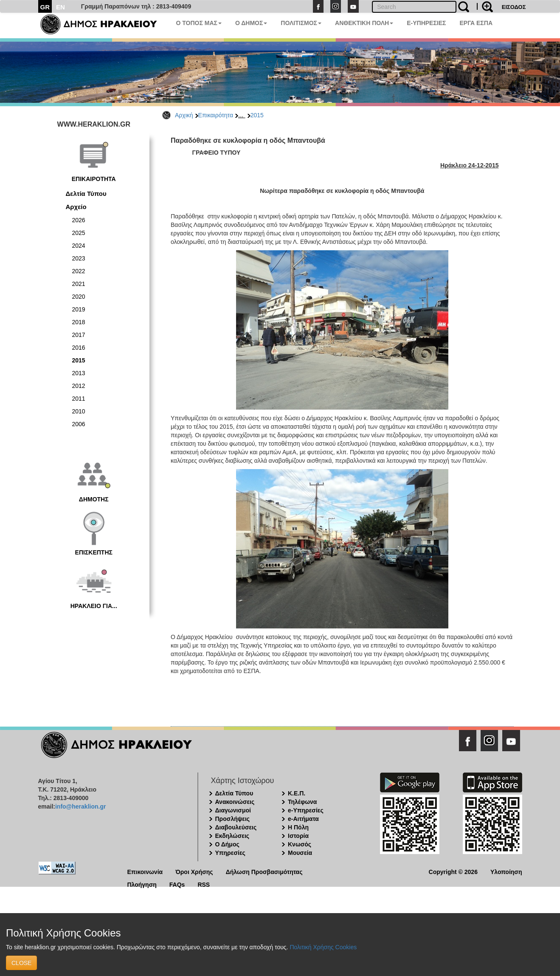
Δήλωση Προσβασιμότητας (264, 871)
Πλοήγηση (142, 884)
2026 (79, 220)
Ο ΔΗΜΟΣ (251, 23)
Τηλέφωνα (302, 802)
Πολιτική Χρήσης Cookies (323, 947)
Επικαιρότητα (216, 115)
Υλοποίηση (506, 871)
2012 (79, 386)
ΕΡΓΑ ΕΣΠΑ (476, 23)
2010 (79, 411)
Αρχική (184, 115)
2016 (79, 348)
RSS (204, 884)
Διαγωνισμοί (233, 810)
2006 (79, 424)
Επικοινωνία (145, 871)
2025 (79, 233)
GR (45, 7)
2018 (79, 322)
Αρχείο (76, 207)
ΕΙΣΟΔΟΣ (514, 7)
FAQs (177, 884)
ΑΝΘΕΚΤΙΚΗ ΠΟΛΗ (364, 23)
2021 (79, 284)
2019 (79, 309)
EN (61, 7)
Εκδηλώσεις (232, 836)
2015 (257, 115)
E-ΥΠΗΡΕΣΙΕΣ (426, 23)
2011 (79, 399)
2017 (79, 335)
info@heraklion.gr (80, 806)
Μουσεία (300, 853)
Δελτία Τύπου (86, 194)
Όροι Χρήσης (194, 871)
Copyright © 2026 (453, 871)
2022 (79, 271)
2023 (79, 258)
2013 (79, 373)
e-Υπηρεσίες (306, 810)
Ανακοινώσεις (235, 802)
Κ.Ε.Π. (297, 793)
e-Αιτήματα (303, 819)
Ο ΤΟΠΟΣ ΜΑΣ (199, 23)
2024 (79, 246)
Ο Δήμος (227, 844)
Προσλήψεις (233, 819)
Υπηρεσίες (230, 853)
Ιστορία (298, 836)
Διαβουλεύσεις (236, 827)
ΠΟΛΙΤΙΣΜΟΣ (301, 23)
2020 (79, 297)
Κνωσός (300, 844)
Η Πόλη (298, 827)
